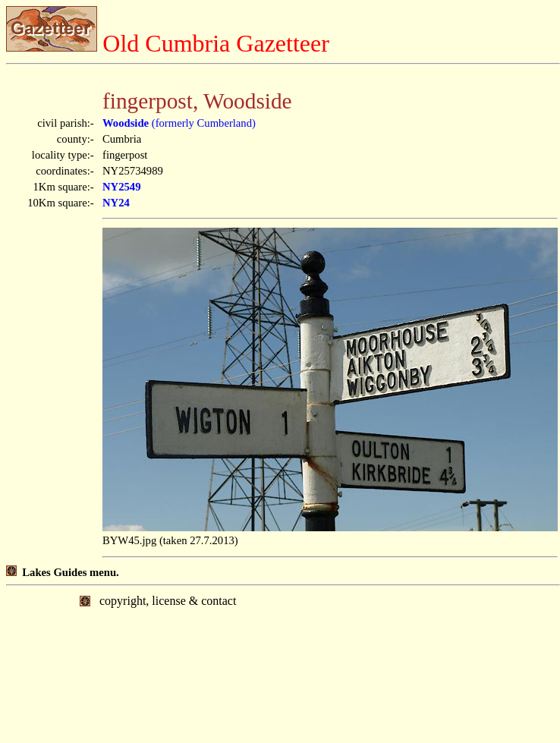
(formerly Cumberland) (179, 123)
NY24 (116, 203)
